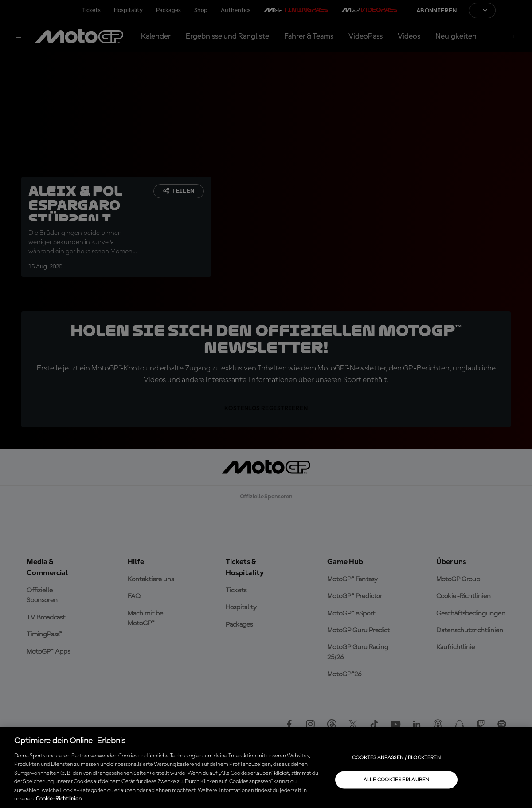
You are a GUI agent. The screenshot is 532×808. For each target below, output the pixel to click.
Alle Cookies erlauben (397, 780)
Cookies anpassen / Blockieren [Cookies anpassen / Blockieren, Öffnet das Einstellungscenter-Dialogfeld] (396, 757)
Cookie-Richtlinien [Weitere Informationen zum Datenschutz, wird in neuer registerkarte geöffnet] (59, 799)
